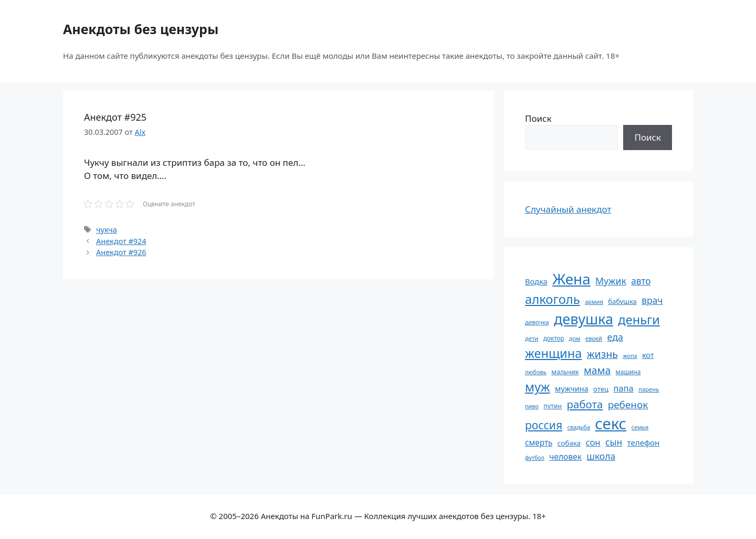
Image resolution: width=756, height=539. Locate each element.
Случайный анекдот (568, 209)
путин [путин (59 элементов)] (553, 406)
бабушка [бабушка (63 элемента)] (622, 301)
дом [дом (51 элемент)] (575, 338)
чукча (107, 230)
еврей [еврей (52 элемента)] (594, 338)
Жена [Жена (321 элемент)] (571, 279)
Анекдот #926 (121, 252)
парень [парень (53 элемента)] (649, 389)
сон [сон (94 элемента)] (593, 442)
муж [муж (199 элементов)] (538, 387)
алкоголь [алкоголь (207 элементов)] (553, 299)
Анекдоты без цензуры (141, 29)
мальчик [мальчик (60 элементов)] (565, 372)
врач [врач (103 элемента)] (652, 300)
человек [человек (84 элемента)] (565, 457)
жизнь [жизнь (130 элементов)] (602, 354)
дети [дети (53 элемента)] (532, 338)
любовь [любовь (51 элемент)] (536, 372)
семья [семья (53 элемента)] (640, 427)
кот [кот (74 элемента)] (648, 355)
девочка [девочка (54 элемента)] (537, 322)
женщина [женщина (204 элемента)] (553, 353)
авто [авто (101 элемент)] (641, 281)
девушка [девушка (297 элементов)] (584, 319)
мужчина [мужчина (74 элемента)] (572, 389)
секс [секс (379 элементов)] (611, 424)
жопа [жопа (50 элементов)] (630, 356)
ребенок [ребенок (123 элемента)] (628, 405)
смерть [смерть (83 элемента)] (539, 442)
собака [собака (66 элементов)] (569, 443)
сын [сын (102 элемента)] (614, 442)
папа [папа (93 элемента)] (624, 388)
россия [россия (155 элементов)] (544, 425)
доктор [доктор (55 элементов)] (554, 338)
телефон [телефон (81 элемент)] (644, 442)
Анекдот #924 (121, 241)
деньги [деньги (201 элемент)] (639, 320)
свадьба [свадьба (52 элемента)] (578, 427)
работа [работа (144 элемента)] (585, 404)
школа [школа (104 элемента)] (601, 456)
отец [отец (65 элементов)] (601, 389)
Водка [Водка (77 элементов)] (536, 281)
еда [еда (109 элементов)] (615, 337)
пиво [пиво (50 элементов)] (532, 406)
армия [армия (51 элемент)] (594, 302)
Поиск (538, 118)
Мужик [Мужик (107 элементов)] (611, 281)
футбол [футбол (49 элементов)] (535, 458)
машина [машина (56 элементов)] (628, 372)
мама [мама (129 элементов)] (597, 370)
